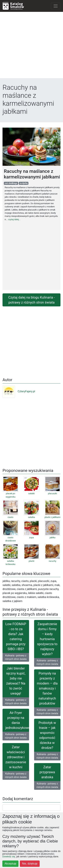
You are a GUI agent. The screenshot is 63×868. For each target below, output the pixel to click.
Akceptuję (10, 864)
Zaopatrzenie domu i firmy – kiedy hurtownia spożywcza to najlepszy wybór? (47, 639)
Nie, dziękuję (30, 864)
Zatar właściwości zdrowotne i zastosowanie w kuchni (16, 757)
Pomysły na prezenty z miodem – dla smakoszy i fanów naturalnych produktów (47, 688)
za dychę (24, 183)
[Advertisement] (32, 46)
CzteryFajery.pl (19, 391)
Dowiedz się (9, 856)
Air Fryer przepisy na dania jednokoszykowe (17, 720)
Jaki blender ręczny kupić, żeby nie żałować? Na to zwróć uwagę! (16, 681)
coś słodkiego (11, 183)
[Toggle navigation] (56, 6)
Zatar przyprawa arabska (47, 772)
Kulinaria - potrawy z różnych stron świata (16, 657)
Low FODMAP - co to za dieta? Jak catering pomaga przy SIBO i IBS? (16, 636)
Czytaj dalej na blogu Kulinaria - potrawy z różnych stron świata (32, 300)
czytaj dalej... (14, 219)
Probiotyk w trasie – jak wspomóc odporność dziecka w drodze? (47, 735)
